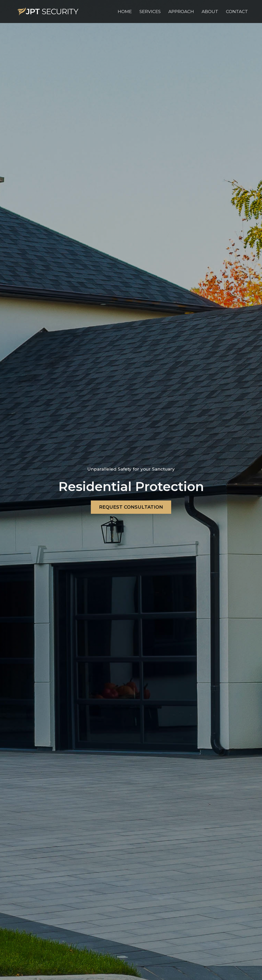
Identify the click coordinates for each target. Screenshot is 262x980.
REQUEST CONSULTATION (131, 507)
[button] (150, 12)
